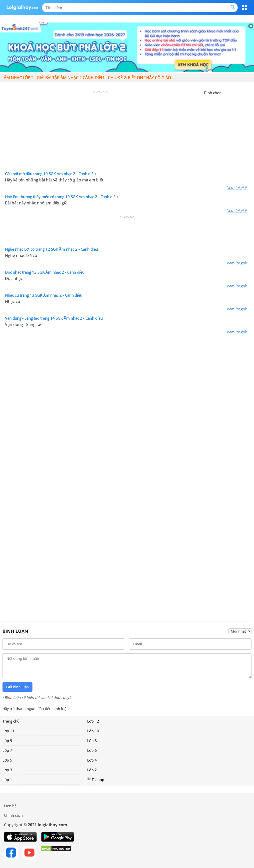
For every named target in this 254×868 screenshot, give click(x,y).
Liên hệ (10, 806)
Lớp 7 (7, 750)
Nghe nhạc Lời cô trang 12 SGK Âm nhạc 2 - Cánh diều (51, 249)
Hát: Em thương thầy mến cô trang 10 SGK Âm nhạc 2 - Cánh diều (61, 197)
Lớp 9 (7, 741)
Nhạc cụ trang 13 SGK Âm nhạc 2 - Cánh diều (44, 295)
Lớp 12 (93, 721)
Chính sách (13, 815)
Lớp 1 (7, 780)
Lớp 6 (92, 750)
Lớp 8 (92, 741)
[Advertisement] (127, 132)
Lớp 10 (93, 731)
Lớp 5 (7, 760)
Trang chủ (11, 721)
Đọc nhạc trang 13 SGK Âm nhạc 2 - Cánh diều (45, 272)
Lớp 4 (92, 760)
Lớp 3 (7, 770)
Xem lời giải (237, 187)
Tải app (96, 779)
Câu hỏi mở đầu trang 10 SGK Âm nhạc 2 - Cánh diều (50, 174)
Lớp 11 (8, 731)
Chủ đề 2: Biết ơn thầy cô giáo (139, 78)
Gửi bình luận (17, 687)
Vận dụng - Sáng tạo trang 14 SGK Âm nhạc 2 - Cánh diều (54, 318)
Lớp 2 (92, 770)
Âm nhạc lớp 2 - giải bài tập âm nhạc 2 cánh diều (54, 78)
